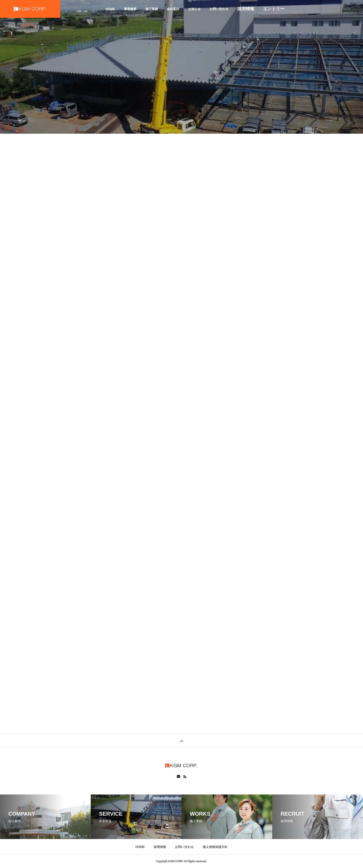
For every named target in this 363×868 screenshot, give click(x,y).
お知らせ (194, 9)
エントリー (274, 9)
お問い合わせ (219, 9)
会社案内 (173, 9)
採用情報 (246, 9)
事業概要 (130, 9)
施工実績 (152, 9)
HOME (110, 9)
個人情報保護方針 (215, 847)
